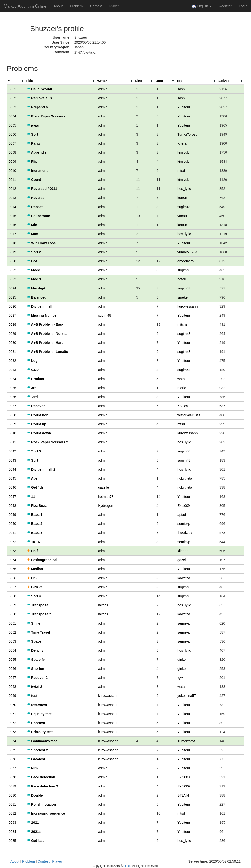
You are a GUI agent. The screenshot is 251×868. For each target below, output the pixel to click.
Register (225, 6)
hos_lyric (184, 189)
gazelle (103, 487)
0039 (12, 424)
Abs (32, 478)
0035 (12, 388)
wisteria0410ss (189, 415)
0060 (12, 614)
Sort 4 (34, 596)
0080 (12, 795)
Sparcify (36, 660)
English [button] (202, 6)
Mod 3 (34, 279)
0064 (12, 650)
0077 (12, 768)
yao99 (182, 216)
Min (32, 225)
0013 (12, 198)
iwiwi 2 (34, 687)
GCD (33, 370)
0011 (12, 180)
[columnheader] (16, 81)
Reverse (36, 198)
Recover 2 (37, 678)
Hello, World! (39, 89)
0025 (12, 297)
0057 (12, 587)
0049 (12, 515)
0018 (12, 243)
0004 (12, 116)
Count (34, 180)
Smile (33, 623)
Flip (32, 162)
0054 (12, 560)
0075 (12, 750)
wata (181, 379)
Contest (96, 6)
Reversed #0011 (42, 189)
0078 (12, 777)
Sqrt (32, 460)
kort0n (182, 198)
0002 (12, 98)
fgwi (181, 678)
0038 (12, 415)
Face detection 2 (42, 786)
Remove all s (39, 98)
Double (35, 795)
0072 (12, 723)
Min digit (36, 288)
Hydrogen (106, 506)
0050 (12, 524)
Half (32, 551)
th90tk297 (185, 533)
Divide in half (40, 306)
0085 (12, 841)
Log (32, 361)
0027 (12, 315)
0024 (12, 288)
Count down (39, 433)
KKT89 (183, 406)
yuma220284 (187, 252)
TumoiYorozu (187, 134)
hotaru (182, 279)
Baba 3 (35, 533)
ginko (182, 660)
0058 (12, 596)
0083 (12, 822)
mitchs (182, 324)
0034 (12, 379)
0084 (12, 832)
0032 (12, 361)
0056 (12, 578)
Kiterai (182, 143)
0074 (12, 741)
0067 (12, 678)
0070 (12, 705)
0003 (12, 107)
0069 (12, 696)
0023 (12, 279)
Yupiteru (184, 107)
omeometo (186, 261)
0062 (12, 632)
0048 (12, 506)
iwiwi (33, 125)
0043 (12, 460)
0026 (12, 306)
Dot (32, 261)
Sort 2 (34, 252)
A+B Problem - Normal (47, 334)
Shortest (36, 723)
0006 (12, 134)
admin (103, 89)
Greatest (36, 759)
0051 (12, 533)
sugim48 (184, 207)
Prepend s (37, 107)
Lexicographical (42, 560)
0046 (12, 487)
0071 (12, 714)
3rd (32, 388)
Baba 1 (35, 515)
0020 (12, 261)
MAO (25, 6)
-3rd (32, 397)
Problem (76, 6)
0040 (12, 433)
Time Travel (38, 632)
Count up (36, 424)
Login (243, 6)
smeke (182, 297)
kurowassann (188, 306)
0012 (12, 189)
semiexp (184, 524)
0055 (12, 569)
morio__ (184, 388)
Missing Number (42, 315)
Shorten (35, 669)
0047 (12, 497)
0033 (12, 370)
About (58, 6)
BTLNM (183, 795)
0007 (12, 143)
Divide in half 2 (41, 469)
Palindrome (38, 216)
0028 (12, 324)
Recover (36, 406)
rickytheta (185, 478)
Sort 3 (34, 451)
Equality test (39, 714)
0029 (12, 334)
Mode (33, 270)
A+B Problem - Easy (45, 324)
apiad (182, 515)
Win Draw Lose (41, 243)
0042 (12, 451)
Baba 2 (35, 524)
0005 (12, 125)
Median (35, 569)
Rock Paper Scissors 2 (47, 442)
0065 (12, 660)
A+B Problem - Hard (45, 343)
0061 (12, 623)
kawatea (184, 578)
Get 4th (35, 487)
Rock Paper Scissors (46, 116)
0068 (12, 687)
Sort (32, 134)
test (32, 696)
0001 (12, 89)
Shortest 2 (37, 750)
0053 (12, 551)
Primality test (40, 732)
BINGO (35, 587)
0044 (12, 469)
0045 (12, 478)
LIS (32, 578)
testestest (37, 705)
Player (114, 6)
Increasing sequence (46, 813)
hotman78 (106, 497)
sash (181, 89)
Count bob (38, 415)
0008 (12, 152)
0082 (12, 813)
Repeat (35, 207)
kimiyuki (184, 152)
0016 (12, 225)
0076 (12, 759)
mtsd (181, 171)
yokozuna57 (187, 696)
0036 (12, 397)
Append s (37, 152)
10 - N (34, 542)
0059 (12, 605)
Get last (35, 841)
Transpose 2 (39, 614)
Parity (34, 143)
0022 (12, 270)
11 (31, 497)
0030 (12, 343)
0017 (12, 234)
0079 (12, 786)
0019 (12, 252)
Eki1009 (184, 506)
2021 (33, 822)
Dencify (35, 650)
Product (35, 379)
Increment (37, 171)
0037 (12, 406)
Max (32, 234)
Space (34, 641)
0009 (12, 162)
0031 (12, 352)
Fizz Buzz (37, 506)
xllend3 (183, 551)
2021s (34, 832)
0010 (12, 171)
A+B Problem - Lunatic (47, 352)
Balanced (37, 297)
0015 (12, 216)
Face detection (41, 777)
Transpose (38, 605)
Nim (32, 768)
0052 (12, 542)
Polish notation (41, 804)
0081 (12, 804)
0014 (12, 207)
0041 (12, 442)
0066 (12, 669)
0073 (12, 732)
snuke (127, 866)
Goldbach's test (42, 741)
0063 (12, 641)
